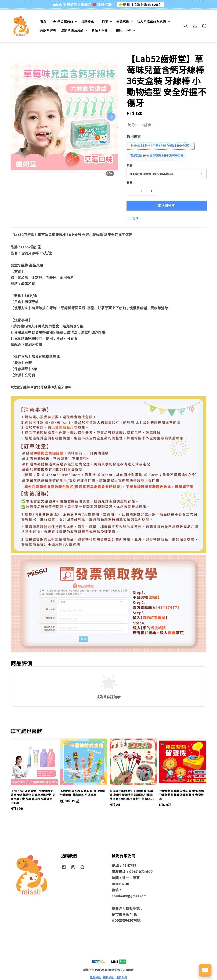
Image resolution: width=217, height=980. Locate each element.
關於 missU (123, 30)
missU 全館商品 (62, 21)
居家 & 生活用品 (72, 30)
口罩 (105, 21)
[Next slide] (111, 117)
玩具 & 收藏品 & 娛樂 (152, 21)
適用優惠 (134, 136)
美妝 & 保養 (48, 30)
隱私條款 (109, 977)
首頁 (43, 21)
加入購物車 (167, 205)
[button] (186, 26)
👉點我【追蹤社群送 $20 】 (140, 5)
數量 (130, 183)
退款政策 (122, 977)
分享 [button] (133, 218)
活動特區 (88, 21)
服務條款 (95, 977)
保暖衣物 (122, 21)
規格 (130, 166)
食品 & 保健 (99, 30)
